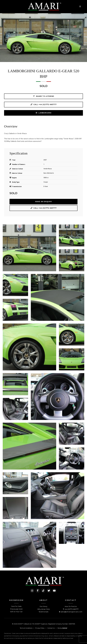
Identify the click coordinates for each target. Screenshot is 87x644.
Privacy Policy (40, 628)
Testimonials (44, 612)
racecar (65, 628)
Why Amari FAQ (44, 609)
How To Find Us (71, 606)
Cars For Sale (16, 606)
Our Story (43, 606)
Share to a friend (43, 96)
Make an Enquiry (44, 202)
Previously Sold (16, 609)
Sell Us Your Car (16, 612)
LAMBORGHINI (43, 113)
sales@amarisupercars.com (71, 612)
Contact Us (51, 628)
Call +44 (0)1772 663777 (43, 104)
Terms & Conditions (26, 628)
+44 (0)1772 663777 (72, 609)
